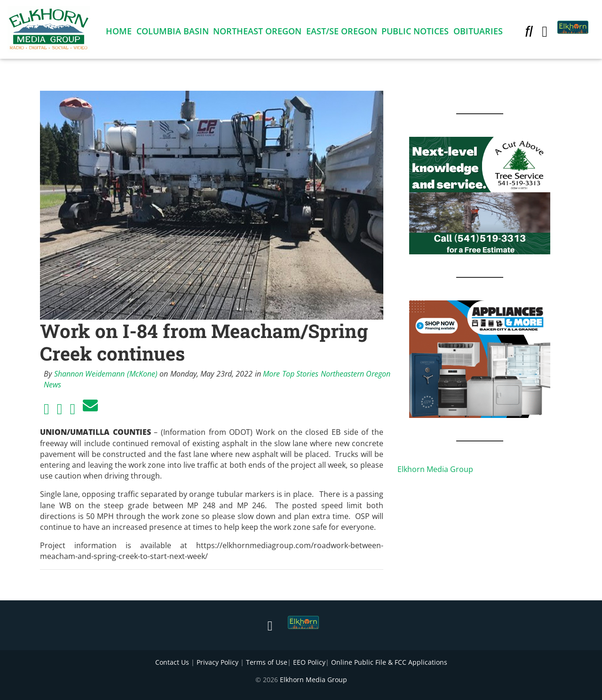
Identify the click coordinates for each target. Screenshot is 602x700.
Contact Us (172, 662)
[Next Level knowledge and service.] (480, 195)
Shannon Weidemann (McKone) (106, 374)
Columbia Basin (173, 33)
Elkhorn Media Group (435, 469)
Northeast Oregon (257, 33)
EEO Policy (309, 662)
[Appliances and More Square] (480, 358)
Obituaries (478, 33)
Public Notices (415, 33)
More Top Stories (291, 374)
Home (119, 33)
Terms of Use (267, 662)
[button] (529, 33)
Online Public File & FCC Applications (389, 662)
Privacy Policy (218, 662)
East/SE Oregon (342, 33)
